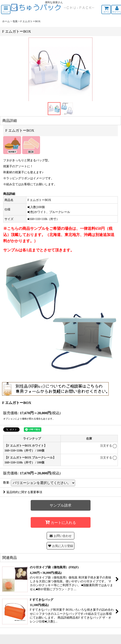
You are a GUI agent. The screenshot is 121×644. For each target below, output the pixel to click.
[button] (6, 9)
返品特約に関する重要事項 (23, 492)
